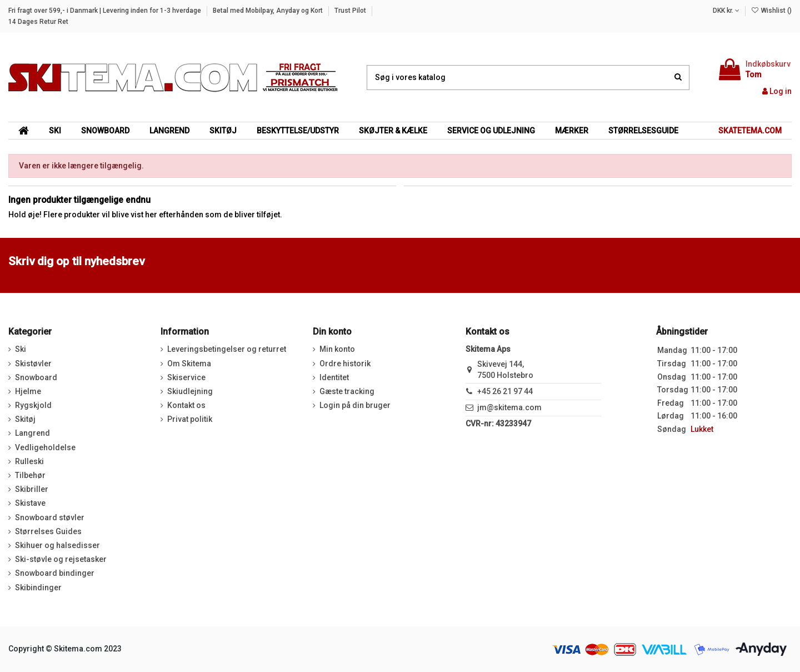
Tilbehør (30, 475)
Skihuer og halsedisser (57, 545)
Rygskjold (33, 405)
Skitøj (25, 419)
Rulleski (29, 461)
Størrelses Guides (48, 531)
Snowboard (36, 377)
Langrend (32, 433)
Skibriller (32, 489)
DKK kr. (726, 11)
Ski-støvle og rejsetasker (61, 559)
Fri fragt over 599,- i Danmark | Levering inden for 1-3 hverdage (106, 11)
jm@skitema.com (509, 407)
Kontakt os (186, 405)
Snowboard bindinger (55, 573)
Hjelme (28, 391)
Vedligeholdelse (45, 447)
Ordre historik (345, 364)
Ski (21, 349)
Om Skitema (189, 364)
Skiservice (186, 377)
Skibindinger (38, 588)
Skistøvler (33, 364)
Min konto (337, 349)
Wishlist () (771, 11)
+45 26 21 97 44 (505, 391)
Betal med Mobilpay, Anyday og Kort (269, 11)
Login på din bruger (355, 405)
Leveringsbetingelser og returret (227, 349)
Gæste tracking (347, 391)
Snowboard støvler (50, 517)
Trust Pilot (351, 11)
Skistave (30, 503)
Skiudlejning (190, 391)
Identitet (334, 377)
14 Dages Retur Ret (38, 22)
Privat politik (190, 419)
